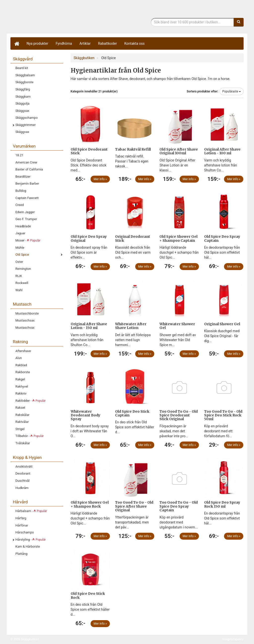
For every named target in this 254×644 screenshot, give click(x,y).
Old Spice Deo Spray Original (89, 238)
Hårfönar (22, 525)
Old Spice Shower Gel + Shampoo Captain (178, 238)
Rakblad (21, 365)
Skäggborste (24, 82)
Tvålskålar (23, 443)
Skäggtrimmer (26, 125)
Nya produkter (37, 43)
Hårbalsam (31, 511)
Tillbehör (30, 436)
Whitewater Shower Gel (177, 326)
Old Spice (22, 255)
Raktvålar (22, 422)
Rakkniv (21, 393)
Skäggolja (22, 103)
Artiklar (85, 43)
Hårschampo (25, 532)
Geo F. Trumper (26, 219)
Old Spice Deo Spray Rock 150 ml (222, 504)
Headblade (23, 226)
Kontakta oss (134, 43)
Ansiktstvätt (24, 466)
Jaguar (20, 233)
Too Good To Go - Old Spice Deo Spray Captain (179, 506)
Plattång (21, 554)
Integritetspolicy (233, 639)
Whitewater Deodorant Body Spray (85, 415)
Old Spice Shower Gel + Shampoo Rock (90, 504)
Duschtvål (22, 481)
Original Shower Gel (222, 324)
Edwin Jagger (25, 212)
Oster (19, 262)
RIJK (19, 276)
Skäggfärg (23, 89)
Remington (23, 269)
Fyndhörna (64, 43)
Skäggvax (22, 132)
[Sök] (239, 22)
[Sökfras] (192, 22)
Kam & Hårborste (28, 546)
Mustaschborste (27, 313)
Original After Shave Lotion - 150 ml (89, 326)
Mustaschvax (25, 328)
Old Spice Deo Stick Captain (132, 413)
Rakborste (23, 372)
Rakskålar (22, 415)
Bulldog (21, 191)
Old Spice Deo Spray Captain (222, 238)
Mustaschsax (25, 320)
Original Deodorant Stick (133, 238)
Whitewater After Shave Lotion (131, 326)
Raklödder (31, 401)
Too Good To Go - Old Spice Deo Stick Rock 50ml (223, 415)
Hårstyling (31, 540)
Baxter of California (29, 169)
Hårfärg (21, 518)
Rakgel (20, 379)
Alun (19, 358)
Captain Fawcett (27, 198)
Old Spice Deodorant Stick (89, 151)
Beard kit (22, 68)
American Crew (26, 162)
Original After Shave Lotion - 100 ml (222, 151)
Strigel (20, 429)
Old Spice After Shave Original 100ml (179, 151)
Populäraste (232, 91)
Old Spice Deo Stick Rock (88, 595)
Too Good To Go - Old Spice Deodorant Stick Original (179, 415)
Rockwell (22, 283)
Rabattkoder (107, 43)
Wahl (19, 290)
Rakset (20, 408)
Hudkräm (22, 488)
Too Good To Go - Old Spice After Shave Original (134, 506)
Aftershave (23, 351)
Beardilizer (23, 177)
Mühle (20, 248)
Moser (28, 240)
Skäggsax (22, 111)
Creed (20, 205)
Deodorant (23, 473)
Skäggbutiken (51, 18)
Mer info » (100, 179)
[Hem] (17, 43)
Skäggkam (23, 97)
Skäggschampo (27, 118)
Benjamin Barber (27, 183)
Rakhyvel (22, 386)
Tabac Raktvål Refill (133, 149)
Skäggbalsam (25, 75)
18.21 (19, 155)
